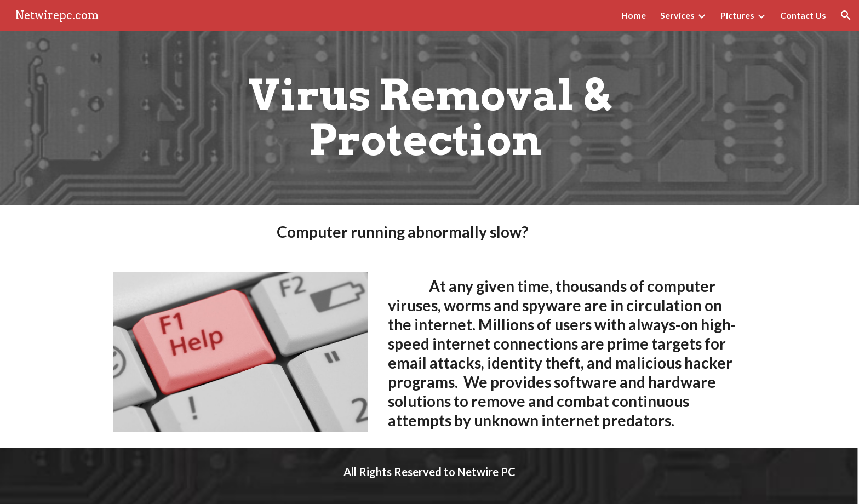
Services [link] (677, 15)
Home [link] (634, 15)
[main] (429, 118)
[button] (846, 15)
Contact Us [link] (803, 15)
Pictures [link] (737, 15)
